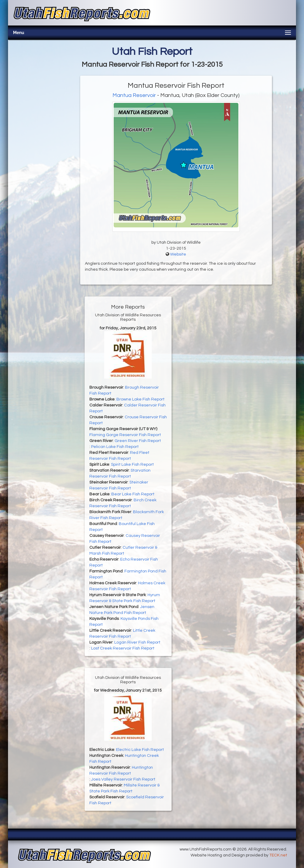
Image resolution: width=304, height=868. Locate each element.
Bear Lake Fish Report (133, 494)
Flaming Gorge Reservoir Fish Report (125, 435)
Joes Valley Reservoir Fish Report (123, 779)
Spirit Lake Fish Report (132, 465)
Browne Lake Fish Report (140, 399)
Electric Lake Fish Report (140, 750)
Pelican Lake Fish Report (115, 447)
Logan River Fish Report (137, 642)
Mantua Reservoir (134, 95)
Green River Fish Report (138, 441)
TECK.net (278, 855)
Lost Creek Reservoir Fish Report (123, 648)
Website (178, 254)
